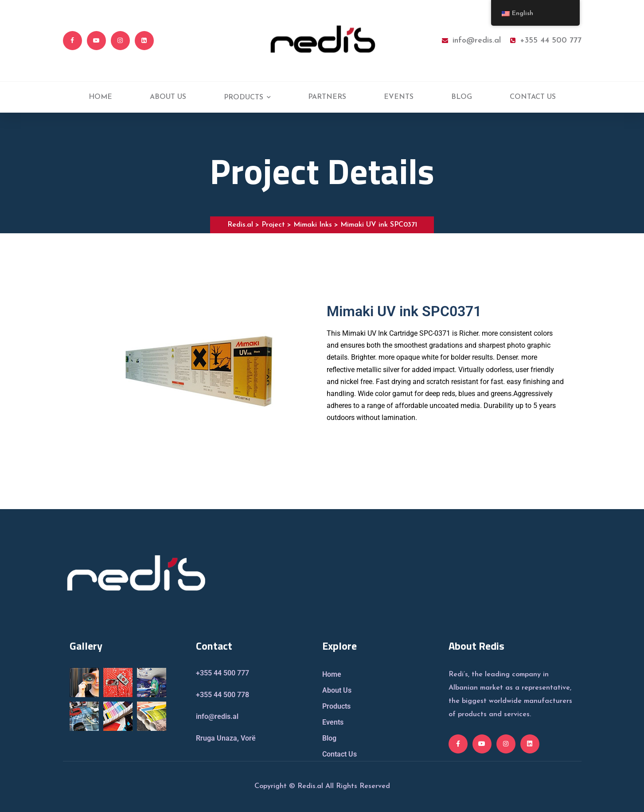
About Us (337, 690)
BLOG (462, 97)
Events (333, 722)
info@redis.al (471, 41)
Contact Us (340, 754)
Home (332, 674)
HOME (100, 97)
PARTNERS (327, 97)
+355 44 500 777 (546, 41)
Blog (329, 738)
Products (336, 706)
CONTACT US (533, 97)
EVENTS (399, 97)
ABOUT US (168, 97)
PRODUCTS (244, 98)
